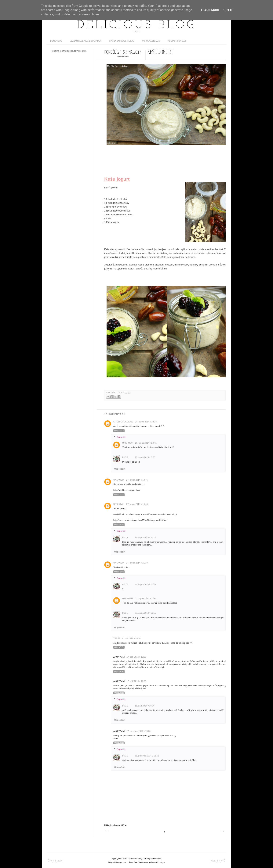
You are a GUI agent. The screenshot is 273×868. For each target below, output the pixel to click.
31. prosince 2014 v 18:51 (147, 756)
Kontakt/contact (177, 41)
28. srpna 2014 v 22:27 (146, 613)
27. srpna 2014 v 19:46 (137, 504)
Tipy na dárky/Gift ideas (122, 41)
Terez (117, 638)
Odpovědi (121, 437)
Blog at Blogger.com (118, 862)
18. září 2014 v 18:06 (145, 706)
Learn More (210, 10)
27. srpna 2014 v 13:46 (137, 480)
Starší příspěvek (222, 831)
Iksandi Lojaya (158, 862)
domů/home (56, 41)
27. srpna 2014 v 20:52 (146, 537)
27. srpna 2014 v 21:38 (137, 563)
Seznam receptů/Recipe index (86, 41)
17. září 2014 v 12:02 (136, 657)
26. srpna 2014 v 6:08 (145, 457)
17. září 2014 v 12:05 (136, 681)
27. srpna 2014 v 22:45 (146, 585)
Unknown (128, 443)
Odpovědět (119, 431)
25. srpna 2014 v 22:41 (146, 443)
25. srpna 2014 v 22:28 (146, 422)
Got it (228, 10)
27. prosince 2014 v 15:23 (138, 731)
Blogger (82, 51)
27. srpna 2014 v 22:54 (146, 599)
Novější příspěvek (107, 831)
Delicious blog (136, 25)
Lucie (120, 393)
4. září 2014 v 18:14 (131, 638)
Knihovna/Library (151, 41)
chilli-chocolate (123, 422)
